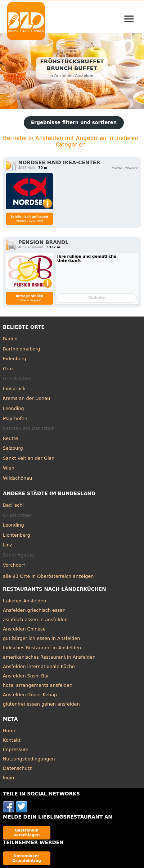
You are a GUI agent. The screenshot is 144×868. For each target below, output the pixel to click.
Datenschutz (17, 768)
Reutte (10, 438)
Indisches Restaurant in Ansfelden (42, 648)
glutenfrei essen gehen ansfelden (41, 704)
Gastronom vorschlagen (27, 832)
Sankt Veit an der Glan (29, 458)
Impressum (16, 749)
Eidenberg (15, 359)
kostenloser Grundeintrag (27, 858)
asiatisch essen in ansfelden (35, 620)
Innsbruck (14, 389)
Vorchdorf (14, 565)
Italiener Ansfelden (24, 601)
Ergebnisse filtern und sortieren (74, 123)
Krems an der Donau (26, 398)
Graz (8, 369)
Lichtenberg (17, 535)
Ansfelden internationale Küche (39, 666)
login (8, 778)
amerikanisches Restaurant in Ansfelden (49, 657)
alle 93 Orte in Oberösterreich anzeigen (48, 576)
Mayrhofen (15, 418)
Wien (9, 468)
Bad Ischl (13, 505)
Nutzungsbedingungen (29, 759)
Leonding (13, 408)
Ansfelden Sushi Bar (26, 676)
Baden (10, 339)
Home (10, 731)
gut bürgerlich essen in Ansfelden (41, 638)
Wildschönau (17, 478)
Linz (7, 545)
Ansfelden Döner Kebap (30, 695)
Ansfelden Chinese (24, 629)
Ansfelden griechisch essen (34, 610)
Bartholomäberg (22, 349)
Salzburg (13, 448)
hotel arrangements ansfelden (38, 685)
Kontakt (12, 740)
